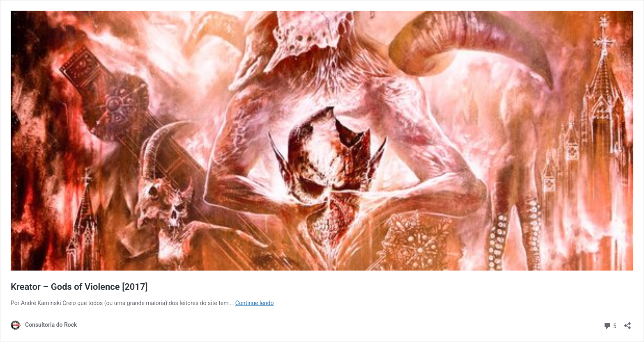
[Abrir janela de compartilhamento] (628, 323)
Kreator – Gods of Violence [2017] (79, 287)
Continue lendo (255, 303)
